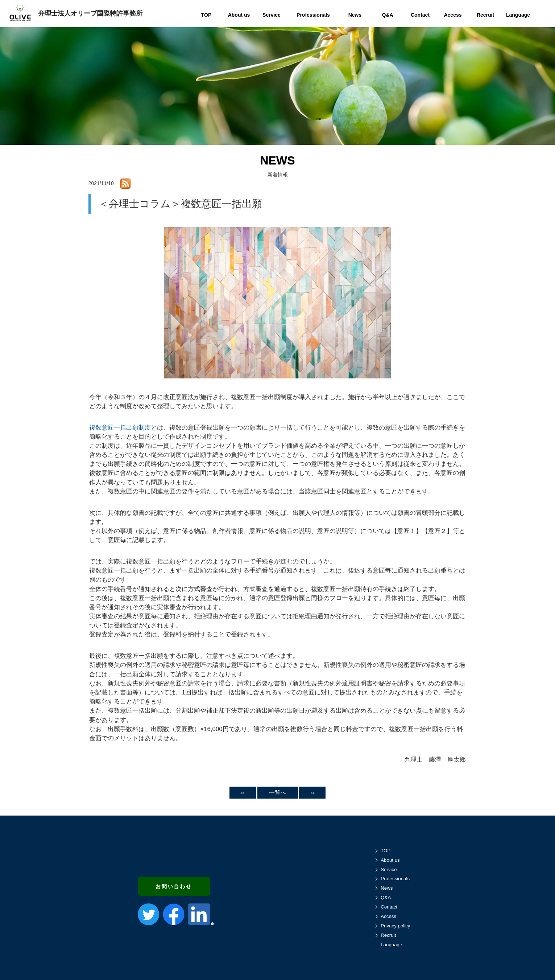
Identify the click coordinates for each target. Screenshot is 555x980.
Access (388, 916)
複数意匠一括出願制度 (120, 428)
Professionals (395, 879)
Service (389, 870)
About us (390, 860)
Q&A (386, 897)
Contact (389, 907)
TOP (386, 851)
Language (391, 945)
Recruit (388, 935)
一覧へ (278, 793)
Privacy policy (395, 926)
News (387, 888)
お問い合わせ (174, 886)
